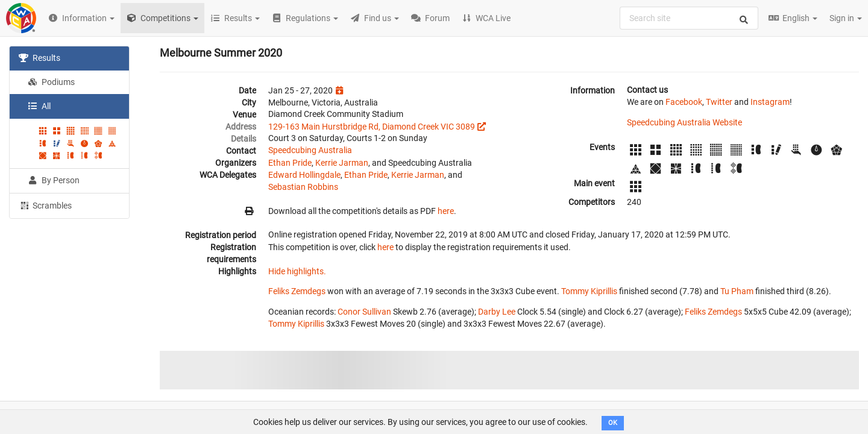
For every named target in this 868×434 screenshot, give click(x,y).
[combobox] (689, 18)
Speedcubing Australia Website (684, 122)
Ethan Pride (290, 163)
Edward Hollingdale (304, 175)
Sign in (846, 18)
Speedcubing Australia (310, 150)
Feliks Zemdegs (297, 291)
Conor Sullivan (364, 312)
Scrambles (45, 205)
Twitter (719, 102)
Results (39, 58)
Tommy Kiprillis (589, 291)
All (39, 106)
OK (613, 423)
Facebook (684, 102)
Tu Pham (737, 291)
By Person (54, 180)
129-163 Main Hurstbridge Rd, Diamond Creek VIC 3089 (372, 127)
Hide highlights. (297, 271)
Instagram (770, 102)
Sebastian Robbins (303, 187)
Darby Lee (497, 312)
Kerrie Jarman (342, 163)
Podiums (51, 82)
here (446, 211)
